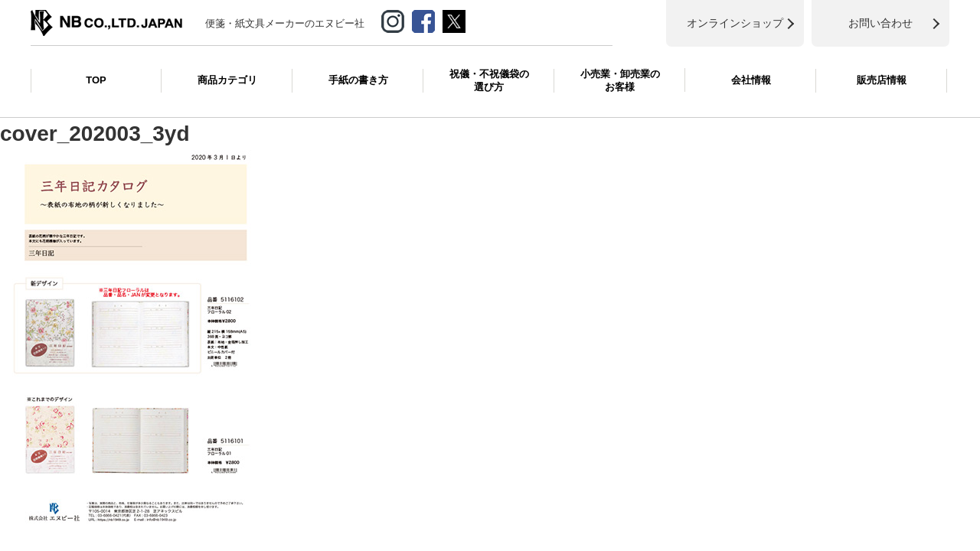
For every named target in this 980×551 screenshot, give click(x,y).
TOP (96, 80)
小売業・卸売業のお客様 (620, 80)
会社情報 (751, 80)
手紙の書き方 (358, 80)
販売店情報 (882, 80)
